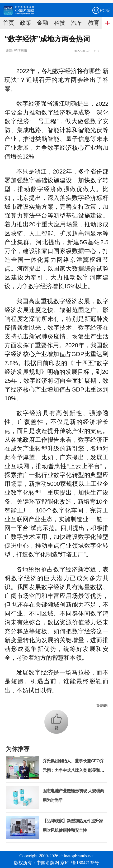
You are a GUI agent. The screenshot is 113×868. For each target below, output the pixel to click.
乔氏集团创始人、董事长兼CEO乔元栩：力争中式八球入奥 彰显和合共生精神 (73, 770)
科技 (60, 23)
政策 (26, 23)
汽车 (77, 23)
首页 (9, 23)
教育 (94, 23)
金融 (42, 23)
